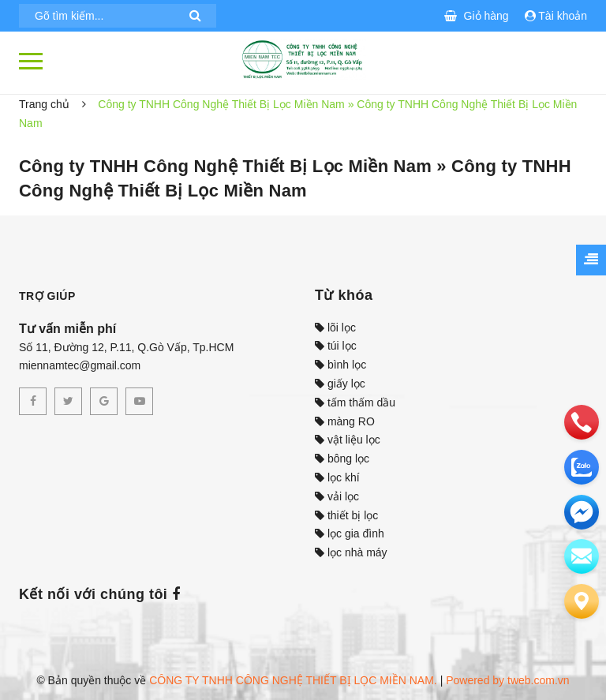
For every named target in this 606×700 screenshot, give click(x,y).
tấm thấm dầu (355, 402)
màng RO (345, 421)
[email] (582, 512)
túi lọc (336, 346)
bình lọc (340, 365)
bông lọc (342, 459)
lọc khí (337, 477)
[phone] (582, 422)
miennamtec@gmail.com (80, 365)
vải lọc (337, 496)
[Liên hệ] (582, 601)
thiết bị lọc (346, 515)
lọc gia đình (350, 533)
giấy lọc (340, 384)
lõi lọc (335, 328)
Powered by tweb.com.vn (507, 680)
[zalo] (582, 467)
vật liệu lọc (348, 440)
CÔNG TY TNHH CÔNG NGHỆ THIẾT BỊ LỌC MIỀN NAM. (293, 680)
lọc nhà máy (351, 552)
